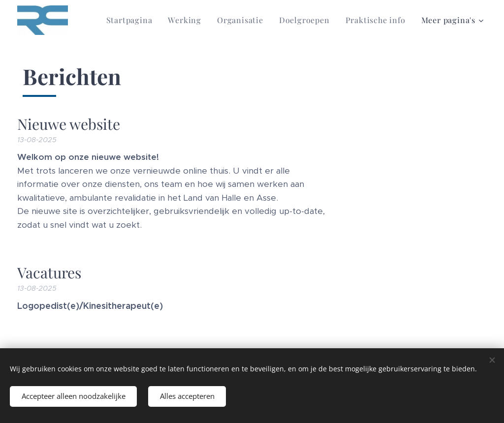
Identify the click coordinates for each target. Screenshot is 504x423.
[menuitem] (132, 20)
